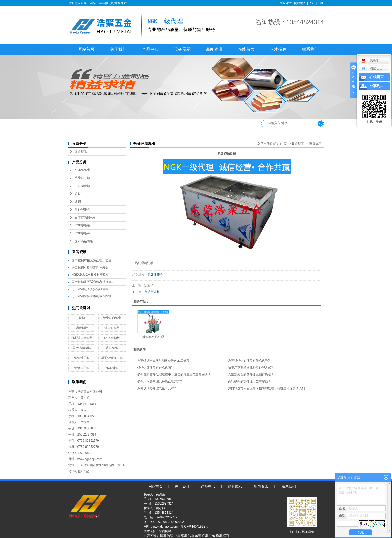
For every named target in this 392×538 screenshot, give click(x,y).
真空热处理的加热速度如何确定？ (251, 374)
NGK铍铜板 (83, 225)
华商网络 (165, 531)
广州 (205, 536)
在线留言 (246, 49)
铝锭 (78, 194)
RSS (312, 3)
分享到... (376, 86)
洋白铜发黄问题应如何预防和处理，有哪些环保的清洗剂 (266, 388)
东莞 (198, 536)
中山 (177, 536)
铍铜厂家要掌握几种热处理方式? (250, 368)
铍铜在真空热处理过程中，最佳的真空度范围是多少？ (174, 374)
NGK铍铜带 (83, 170)
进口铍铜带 (112, 328)
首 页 (283, 144)
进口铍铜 (112, 348)
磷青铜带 (82, 328)
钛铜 (78, 202)
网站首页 (86, 49)
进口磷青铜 (82, 186)
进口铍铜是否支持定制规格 (90, 289)
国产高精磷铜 (84, 241)
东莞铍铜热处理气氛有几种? (157, 388)
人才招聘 (278, 49)
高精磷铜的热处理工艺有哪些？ (250, 381)
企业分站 (285, 3)
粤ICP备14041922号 (194, 526)
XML (321, 3)
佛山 (191, 536)
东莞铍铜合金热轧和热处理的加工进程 (163, 361)
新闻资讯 (214, 49)
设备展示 (182, 49)
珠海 (170, 536)
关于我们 (118, 49)
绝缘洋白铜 (82, 178)
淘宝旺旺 (372, 68)
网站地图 (300, 3)
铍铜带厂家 (82, 358)
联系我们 (310, 49)
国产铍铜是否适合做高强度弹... (93, 282)
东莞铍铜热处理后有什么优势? (249, 361)
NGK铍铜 (112, 368)
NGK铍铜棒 (83, 233)
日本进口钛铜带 (82, 338)
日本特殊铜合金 (85, 218)
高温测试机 (152, 292)
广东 (212, 536)
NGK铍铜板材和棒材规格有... (92, 275)
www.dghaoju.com (165, 526)
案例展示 (235, 486)
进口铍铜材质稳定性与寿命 (90, 268)
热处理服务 (82, 210)
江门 (226, 536)
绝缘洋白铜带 (112, 318)
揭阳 (163, 536)
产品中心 (150, 49)
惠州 (184, 536)
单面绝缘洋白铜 (112, 358)
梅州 (219, 536)
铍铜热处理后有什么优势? (155, 368)
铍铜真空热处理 (153, 337)
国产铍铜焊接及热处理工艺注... (93, 260)
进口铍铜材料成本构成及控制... (93, 296)
